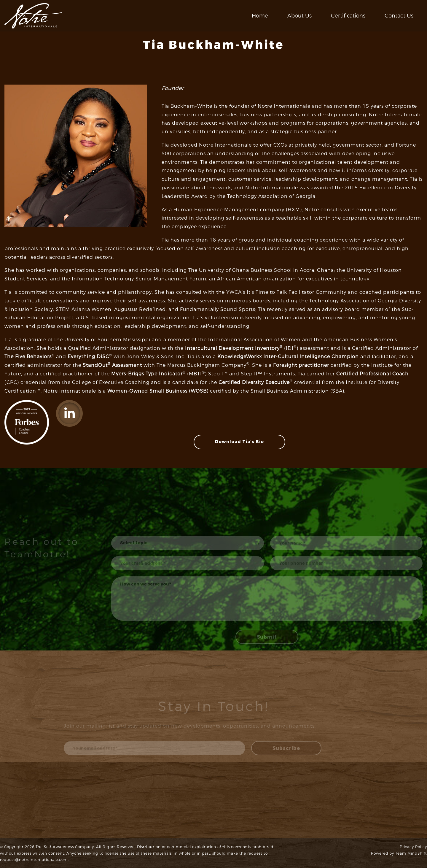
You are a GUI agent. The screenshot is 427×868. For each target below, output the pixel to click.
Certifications (348, 16)
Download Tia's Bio (239, 442)
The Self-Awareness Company (65, 847)
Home (260, 16)
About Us (299, 16)
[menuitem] (260, 16)
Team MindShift (411, 853)
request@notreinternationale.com (34, 860)
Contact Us (399, 16)
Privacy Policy (413, 847)
